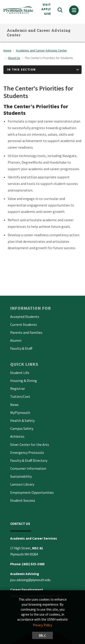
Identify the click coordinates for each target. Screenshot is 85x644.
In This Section (21, 69)
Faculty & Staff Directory (29, 460)
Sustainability (21, 476)
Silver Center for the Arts (30, 445)
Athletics (17, 436)
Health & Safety (22, 420)
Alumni (16, 340)
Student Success (23, 500)
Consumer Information (28, 468)
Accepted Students (25, 317)
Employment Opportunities (32, 492)
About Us (14, 58)
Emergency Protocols (27, 452)
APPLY (46, 9)
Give (47, 14)
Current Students (24, 324)
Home (7, 50)
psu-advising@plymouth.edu (30, 580)
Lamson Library (22, 484)
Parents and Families (26, 332)
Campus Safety (22, 428)
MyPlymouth (20, 413)
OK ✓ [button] (42, 635)
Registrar (18, 388)
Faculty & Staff (21, 348)
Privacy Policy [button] (42, 625)
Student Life (20, 373)
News (14, 405)
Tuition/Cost (20, 396)
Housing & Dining (24, 381)
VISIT (47, 5)
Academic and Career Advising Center (39, 33)
